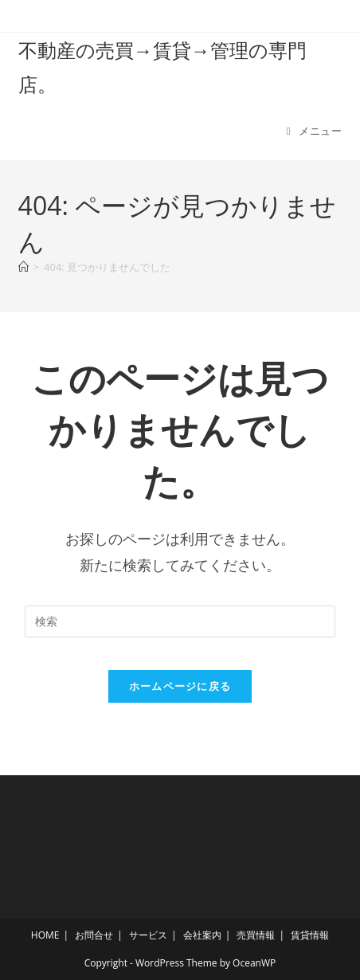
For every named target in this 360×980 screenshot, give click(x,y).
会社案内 (202, 935)
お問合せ (94, 935)
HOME (45, 935)
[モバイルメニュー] (315, 131)
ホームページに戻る (180, 686)
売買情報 (256, 935)
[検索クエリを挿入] (180, 621)
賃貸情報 (310, 935)
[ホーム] (23, 267)
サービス (148, 935)
